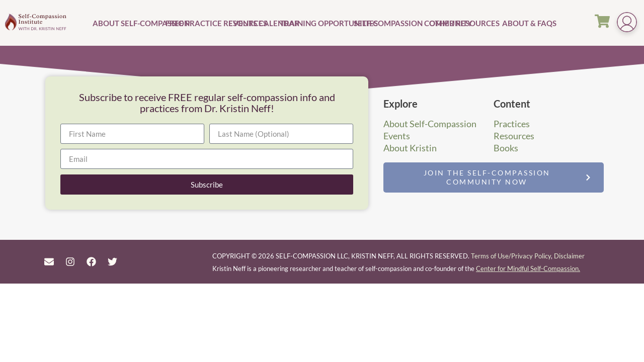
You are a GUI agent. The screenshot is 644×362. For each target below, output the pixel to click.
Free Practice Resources (196, 23)
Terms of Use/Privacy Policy (511, 256)
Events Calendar (253, 23)
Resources (514, 136)
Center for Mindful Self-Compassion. (528, 268)
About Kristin (410, 148)
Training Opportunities (315, 23)
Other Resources (464, 23)
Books (506, 148)
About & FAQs (518, 23)
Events (397, 136)
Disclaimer (569, 256)
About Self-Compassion (128, 23)
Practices (512, 124)
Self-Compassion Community (390, 23)
